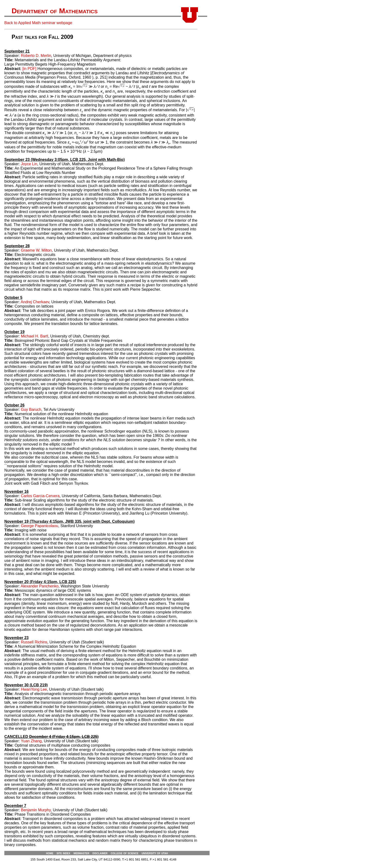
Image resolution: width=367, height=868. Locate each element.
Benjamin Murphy (36, 810)
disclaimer (100, 853)
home (50, 853)
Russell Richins (34, 642)
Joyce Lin (29, 164)
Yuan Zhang (31, 741)
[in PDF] (29, 69)
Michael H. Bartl (34, 336)
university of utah (155, 853)
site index (63, 853)
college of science (125, 853)
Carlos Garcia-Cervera (40, 496)
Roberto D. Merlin (36, 56)
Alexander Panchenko (40, 586)
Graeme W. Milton (36, 250)
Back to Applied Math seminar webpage (38, 23)
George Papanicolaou (39, 526)
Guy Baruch (31, 410)
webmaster (81, 853)
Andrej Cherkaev (35, 302)
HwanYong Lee (34, 689)
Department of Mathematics (55, 11)
